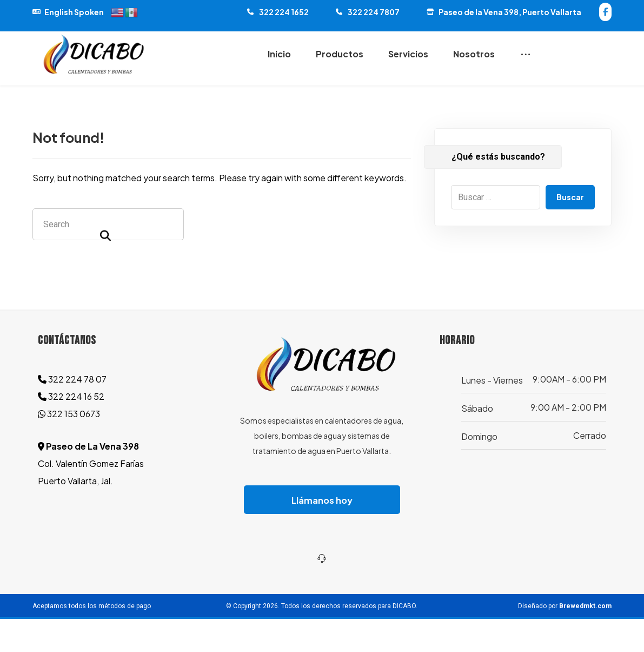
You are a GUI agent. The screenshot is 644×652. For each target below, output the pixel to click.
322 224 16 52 (71, 430)
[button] (605, 12)
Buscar (570, 230)
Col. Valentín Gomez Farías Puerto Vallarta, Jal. (91, 497)
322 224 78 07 (72, 413)
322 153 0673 (69, 447)
